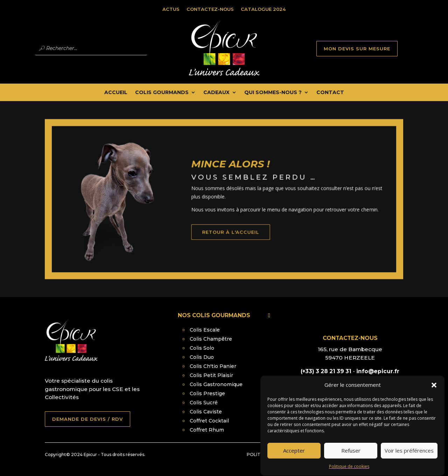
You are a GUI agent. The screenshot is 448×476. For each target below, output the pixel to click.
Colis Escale (205, 330)
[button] (434, 391)
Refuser (351, 456)
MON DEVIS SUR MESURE (357, 49)
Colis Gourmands (162, 93)
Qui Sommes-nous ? (273, 93)
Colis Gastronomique (216, 384)
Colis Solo (202, 348)
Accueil (116, 93)
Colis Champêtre (211, 339)
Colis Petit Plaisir (211, 375)
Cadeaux (216, 93)
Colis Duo (202, 357)
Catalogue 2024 (263, 9)
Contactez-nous (210, 9)
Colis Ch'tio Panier (213, 366)
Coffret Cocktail (209, 421)
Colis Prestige (207, 393)
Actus (171, 9)
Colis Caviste (206, 412)
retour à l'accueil (240, 239)
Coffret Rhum (207, 430)
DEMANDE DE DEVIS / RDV (87, 419)
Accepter (294, 456)
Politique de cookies (349, 472)
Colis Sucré (204, 403)
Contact (330, 93)
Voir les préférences (409, 456)
